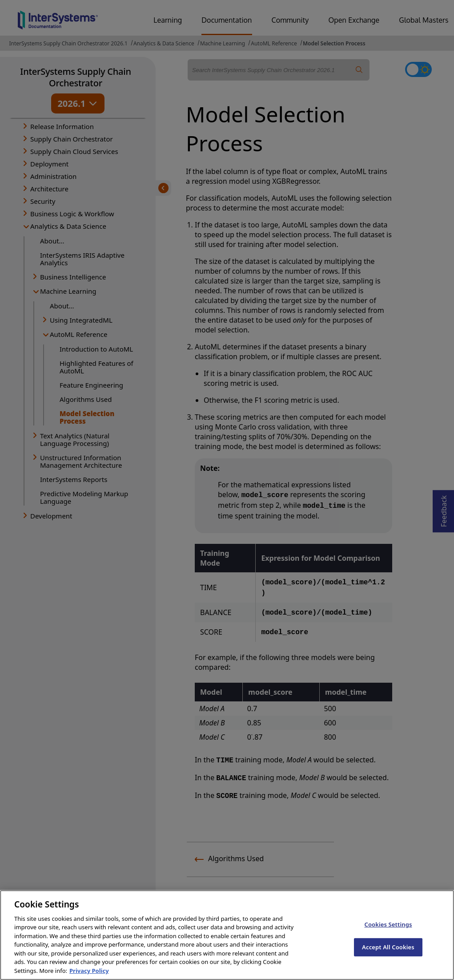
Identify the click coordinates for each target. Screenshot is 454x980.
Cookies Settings (388, 931)
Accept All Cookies (388, 953)
